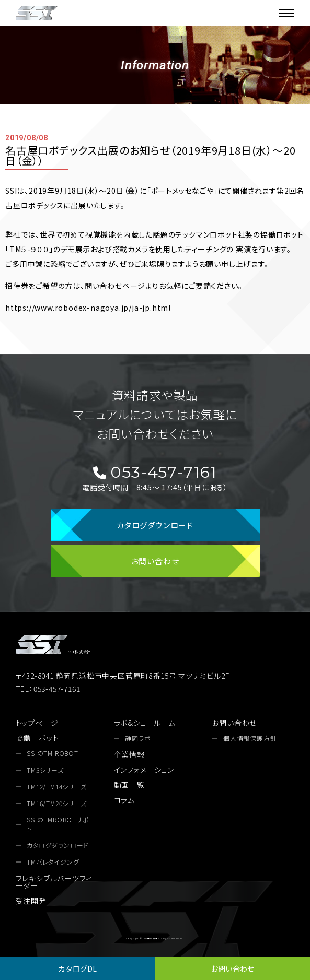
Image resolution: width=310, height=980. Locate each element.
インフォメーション (144, 770)
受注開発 (31, 901)
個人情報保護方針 (250, 738)
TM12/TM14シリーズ (56, 787)
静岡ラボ (138, 738)
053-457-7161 (155, 473)
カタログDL (77, 969)
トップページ (37, 723)
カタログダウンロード (155, 525)
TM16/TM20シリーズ (56, 804)
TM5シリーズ (45, 770)
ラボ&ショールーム (145, 723)
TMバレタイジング (53, 862)
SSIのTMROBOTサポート (61, 824)
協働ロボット (37, 738)
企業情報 (129, 754)
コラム (124, 800)
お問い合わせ (233, 969)
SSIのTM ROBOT (53, 753)
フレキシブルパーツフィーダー (54, 882)
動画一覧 (129, 785)
